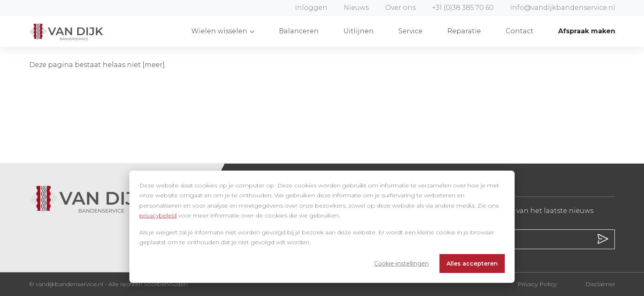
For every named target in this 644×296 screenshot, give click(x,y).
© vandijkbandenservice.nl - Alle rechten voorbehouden (108, 284)
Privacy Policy (537, 284)
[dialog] (322, 227)
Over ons (400, 8)
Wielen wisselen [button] (220, 31)
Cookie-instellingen (401, 264)
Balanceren (299, 31)
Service (411, 31)
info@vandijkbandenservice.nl (563, 8)
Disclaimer (600, 284)
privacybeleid (158, 215)
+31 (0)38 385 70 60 (463, 8)
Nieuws (356, 8)
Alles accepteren (472, 264)
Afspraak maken (587, 31)
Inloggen (311, 8)
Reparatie (464, 31)
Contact (520, 31)
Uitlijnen (359, 31)
